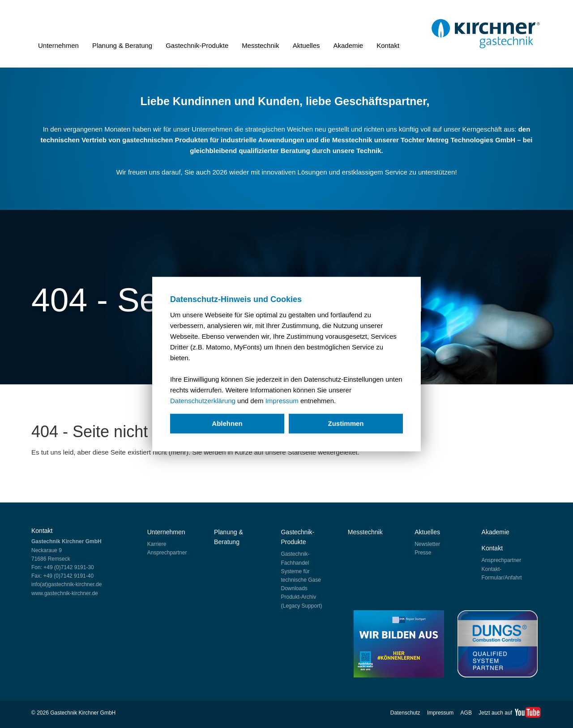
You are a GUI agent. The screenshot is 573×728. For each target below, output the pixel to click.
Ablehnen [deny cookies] (227, 424)
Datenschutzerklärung (203, 401)
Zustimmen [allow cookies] (346, 424)
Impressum (282, 401)
